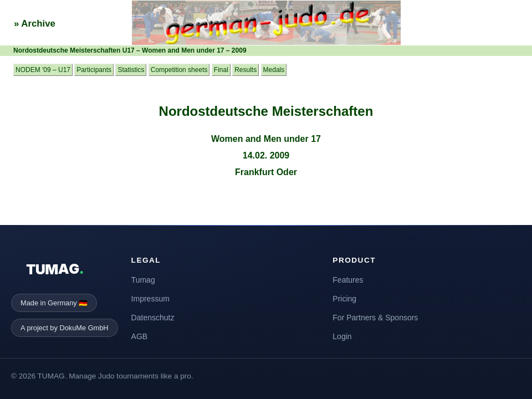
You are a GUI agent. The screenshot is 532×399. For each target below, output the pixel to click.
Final (221, 70)
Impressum (150, 299)
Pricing (344, 299)
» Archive (35, 24)
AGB (140, 336)
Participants (94, 70)
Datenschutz (153, 318)
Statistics (131, 70)
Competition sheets (179, 70)
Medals (274, 70)
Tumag (143, 280)
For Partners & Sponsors (375, 318)
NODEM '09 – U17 (43, 70)
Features (348, 280)
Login (342, 336)
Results (245, 70)
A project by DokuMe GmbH (65, 328)
